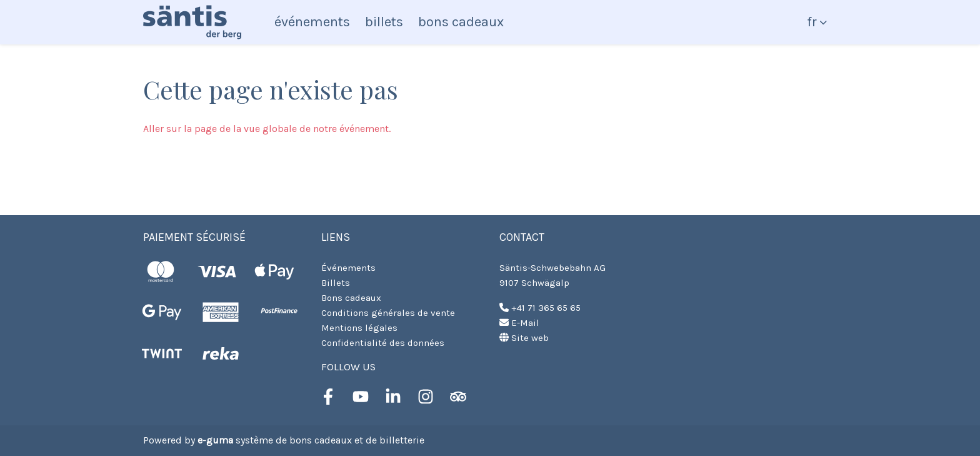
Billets (384, 22)
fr (812, 22)
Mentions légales (359, 328)
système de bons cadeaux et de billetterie (311, 440)
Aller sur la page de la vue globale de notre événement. (267, 129)
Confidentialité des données (383, 343)
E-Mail (519, 323)
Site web (524, 338)
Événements (312, 22)
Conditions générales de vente (388, 313)
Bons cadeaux (461, 22)
